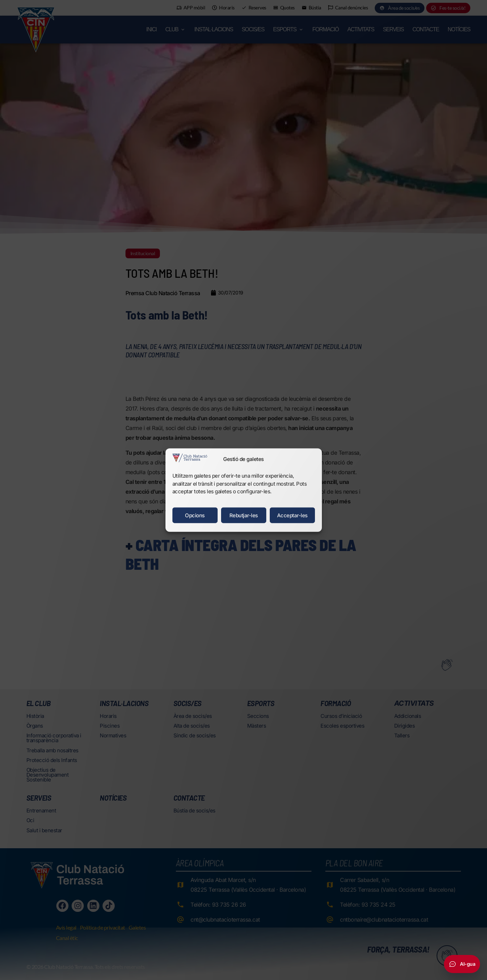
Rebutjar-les (244, 515)
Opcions (195, 515)
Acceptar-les (292, 515)
